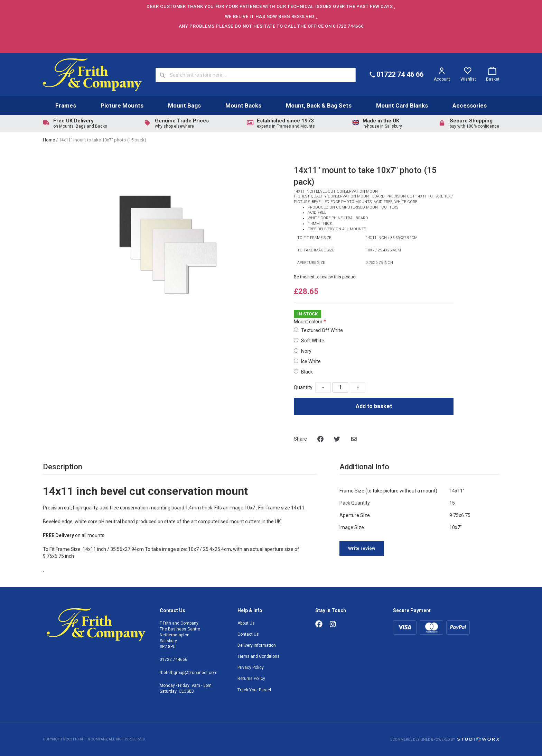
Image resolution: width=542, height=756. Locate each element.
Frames (66, 105)
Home (49, 140)
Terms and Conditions (259, 656)
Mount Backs (243, 105)
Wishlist (468, 79)
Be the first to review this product (325, 277)
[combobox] (256, 75)
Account (442, 79)
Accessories (470, 105)
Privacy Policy (251, 667)
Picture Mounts (122, 105)
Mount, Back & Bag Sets (319, 105)
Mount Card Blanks (402, 105)
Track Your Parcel (254, 690)
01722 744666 (174, 660)
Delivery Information (257, 645)
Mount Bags (184, 105)
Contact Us (248, 634)
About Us (246, 623)
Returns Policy (251, 679)
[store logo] (92, 75)
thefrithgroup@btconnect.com (189, 673)
